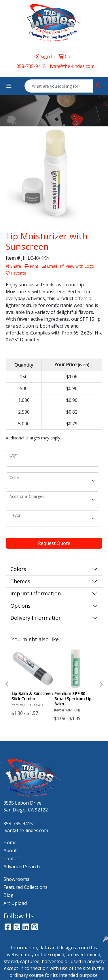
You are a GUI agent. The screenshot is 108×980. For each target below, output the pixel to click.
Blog (8, 895)
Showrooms (16, 879)
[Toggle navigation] (9, 86)
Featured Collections (25, 887)
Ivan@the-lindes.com (72, 66)
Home (10, 842)
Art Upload (15, 903)
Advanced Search (22, 866)
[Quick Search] (59, 86)
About (10, 850)
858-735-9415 (31, 66)
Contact (12, 858)
